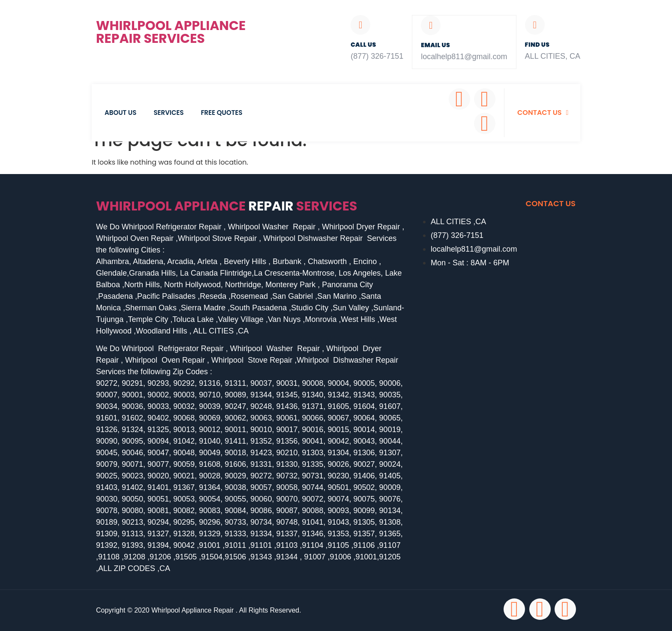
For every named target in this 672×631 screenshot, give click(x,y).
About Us (120, 113)
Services (168, 113)
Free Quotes (222, 113)
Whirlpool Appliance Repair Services (171, 32)
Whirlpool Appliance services (227, 206)
